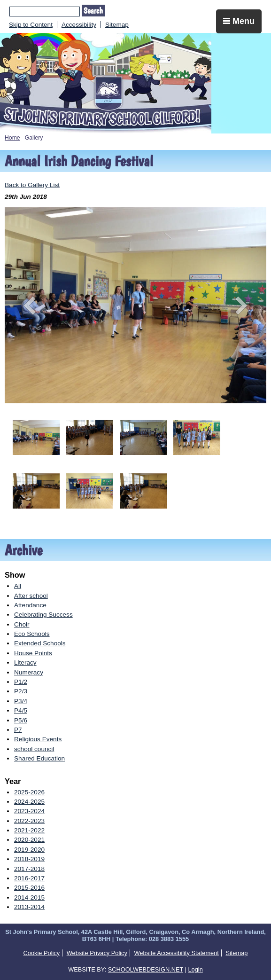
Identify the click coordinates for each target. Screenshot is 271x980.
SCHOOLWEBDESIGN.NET (146, 969)
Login (195, 969)
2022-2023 (29, 821)
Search (93, 11)
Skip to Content (31, 25)
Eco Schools (32, 634)
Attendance (30, 605)
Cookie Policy (42, 953)
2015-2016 (29, 888)
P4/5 (21, 710)
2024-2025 (29, 802)
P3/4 (21, 701)
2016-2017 (29, 878)
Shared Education (39, 758)
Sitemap (117, 25)
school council (34, 749)
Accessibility (79, 25)
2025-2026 (29, 792)
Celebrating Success (43, 615)
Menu (239, 21)
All (18, 586)
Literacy (25, 662)
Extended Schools (40, 643)
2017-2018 (29, 869)
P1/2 (21, 682)
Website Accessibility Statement (176, 953)
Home (12, 138)
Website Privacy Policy (97, 953)
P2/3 (21, 691)
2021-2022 (29, 830)
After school (31, 596)
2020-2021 (29, 840)
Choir (22, 624)
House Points (33, 653)
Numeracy (29, 672)
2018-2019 (29, 859)
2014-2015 (29, 898)
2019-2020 (29, 850)
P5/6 (21, 720)
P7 (18, 730)
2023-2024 (29, 811)
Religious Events (38, 739)
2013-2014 (29, 907)
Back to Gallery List (32, 185)
